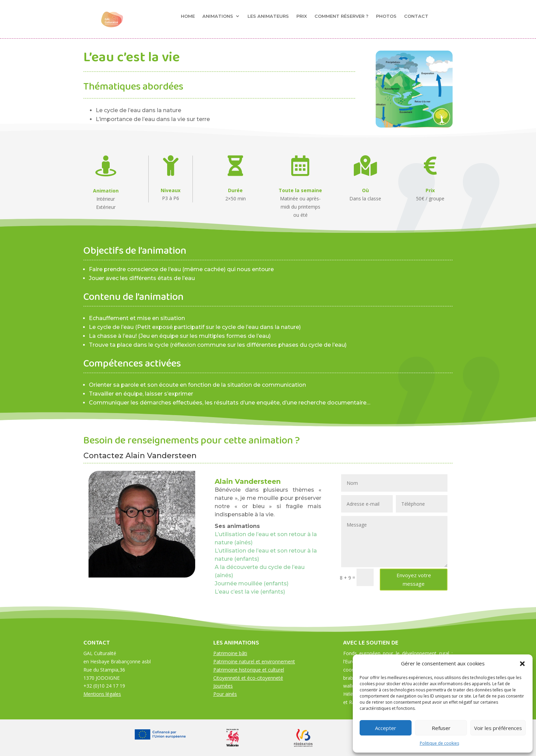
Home (188, 16)
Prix (302, 16)
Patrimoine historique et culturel (249, 670)
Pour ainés (225, 694)
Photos (386, 16)
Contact (416, 16)
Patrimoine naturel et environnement (254, 661)
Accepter (386, 728)
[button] (522, 664)
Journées (223, 686)
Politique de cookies (439, 743)
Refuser (441, 728)
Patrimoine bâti (230, 653)
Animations (218, 16)
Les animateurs (268, 16)
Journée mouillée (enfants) (252, 583)
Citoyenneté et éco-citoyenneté (248, 678)
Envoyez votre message (414, 580)
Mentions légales (102, 694)
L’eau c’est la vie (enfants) (250, 592)
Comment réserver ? (341, 16)
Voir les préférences (498, 728)
